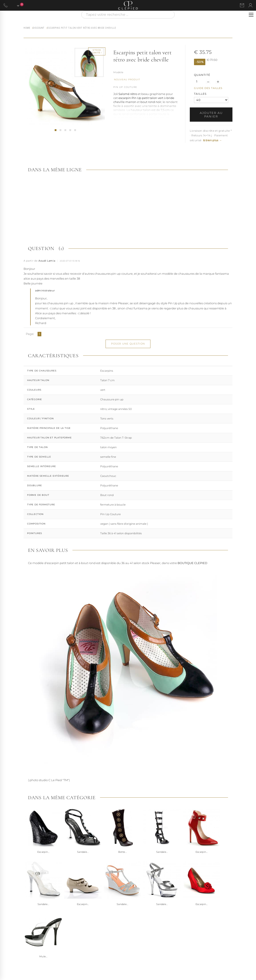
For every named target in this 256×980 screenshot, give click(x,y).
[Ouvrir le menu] (251, 15)
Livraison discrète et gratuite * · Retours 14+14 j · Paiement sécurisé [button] (211, 135)
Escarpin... (43, 852)
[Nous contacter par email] (242, 5)
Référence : (118, 73)
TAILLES (201, 94)
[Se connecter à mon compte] (250, 5)
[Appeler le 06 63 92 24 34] (6, 5)
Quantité (202, 75)
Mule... (43, 956)
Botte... (123, 852)
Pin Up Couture (125, 87)
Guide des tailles (208, 88)
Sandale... (83, 852)
